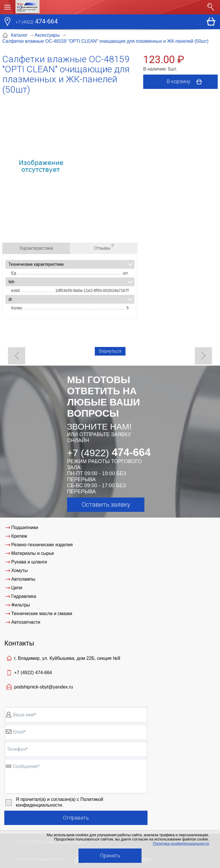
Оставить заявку (106, 505)
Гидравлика (24, 596)
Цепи (17, 588)
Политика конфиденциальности (181, 843)
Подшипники (25, 527)
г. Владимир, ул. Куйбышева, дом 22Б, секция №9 (67, 658)
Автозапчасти (26, 622)
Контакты (19, 643)
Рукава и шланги (29, 562)
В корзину (186, 82)
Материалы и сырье (33, 553)
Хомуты (19, 570)
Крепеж (19, 536)
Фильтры (20, 605)
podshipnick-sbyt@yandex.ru (44, 687)
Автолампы (23, 579)
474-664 (37, 22)
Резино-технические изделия (42, 545)
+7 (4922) (33, 673)
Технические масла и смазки (42, 614)
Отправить (76, 818)
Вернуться (110, 351)
